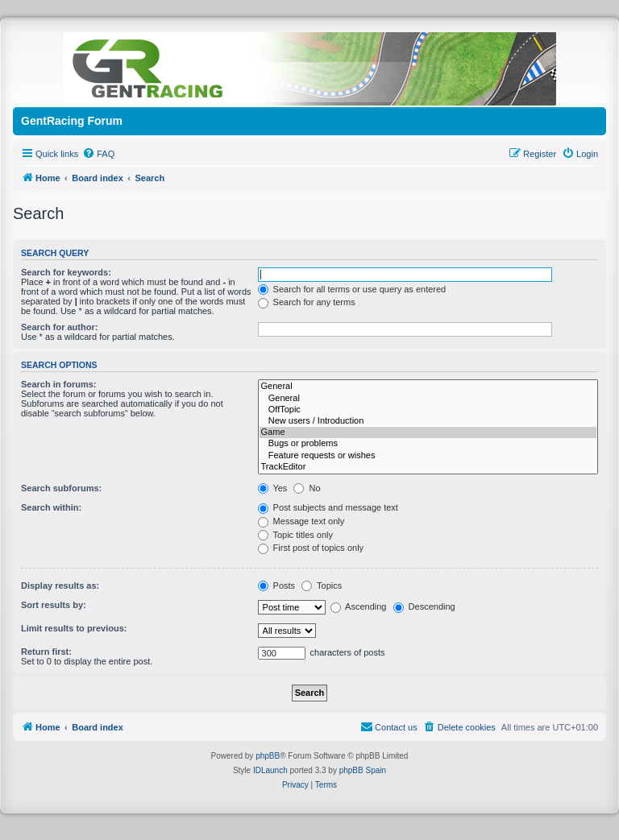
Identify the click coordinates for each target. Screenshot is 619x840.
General (428, 387)
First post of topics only (311, 548)
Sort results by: (54, 605)
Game (428, 432)
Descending (424, 606)
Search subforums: (61, 488)
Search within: (51, 507)
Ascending (359, 606)
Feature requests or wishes (428, 456)
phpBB (268, 756)
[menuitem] (98, 154)
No (307, 488)
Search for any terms (307, 302)
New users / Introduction (428, 421)
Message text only (301, 521)
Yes (273, 488)
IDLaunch (270, 770)
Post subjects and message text (328, 507)
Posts (277, 586)
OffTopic (428, 410)
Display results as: (60, 586)
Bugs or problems (428, 444)
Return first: (46, 652)
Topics (322, 586)
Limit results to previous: (74, 628)
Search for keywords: (66, 272)
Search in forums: (59, 384)
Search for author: (59, 327)
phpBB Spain (363, 770)
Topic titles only (295, 535)
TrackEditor (428, 467)
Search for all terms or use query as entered (352, 289)
